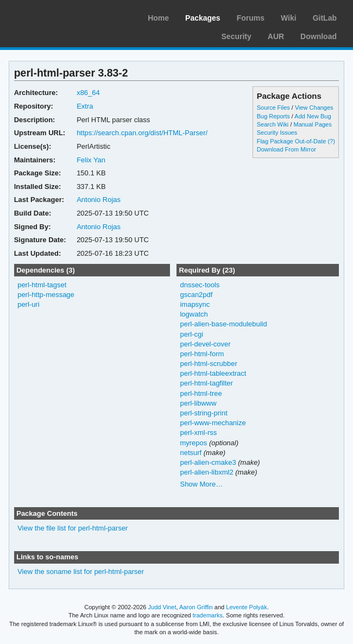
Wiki (289, 18)
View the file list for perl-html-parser (73, 528)
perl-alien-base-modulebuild (223, 324)
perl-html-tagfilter (206, 383)
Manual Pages (312, 124)
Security (237, 36)
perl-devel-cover (205, 344)
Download (319, 36)
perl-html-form (202, 354)
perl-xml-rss (198, 433)
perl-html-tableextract (213, 373)
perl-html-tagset (42, 285)
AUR (276, 36)
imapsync (195, 304)
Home (158, 18)
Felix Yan (91, 160)
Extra (85, 106)
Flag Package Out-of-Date (292, 141)
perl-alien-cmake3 (208, 462)
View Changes (314, 108)
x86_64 (88, 93)
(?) (331, 141)
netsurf (191, 453)
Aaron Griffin (196, 607)
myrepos (193, 443)
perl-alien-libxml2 (206, 472)
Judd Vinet (162, 607)
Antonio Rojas (99, 200)
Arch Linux (60, 16)
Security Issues (277, 132)
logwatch (194, 314)
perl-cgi (191, 334)
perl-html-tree (201, 393)
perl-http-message (46, 295)
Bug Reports (273, 116)
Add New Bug (313, 116)
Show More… (201, 484)
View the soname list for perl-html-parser (81, 572)
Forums (251, 18)
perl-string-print (203, 413)
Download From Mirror (286, 149)
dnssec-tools (200, 285)
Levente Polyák (246, 607)
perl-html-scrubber (208, 364)
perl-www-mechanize (213, 423)
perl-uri (28, 304)
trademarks (208, 615)
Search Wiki (273, 124)
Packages (203, 18)
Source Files (273, 108)
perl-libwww (198, 403)
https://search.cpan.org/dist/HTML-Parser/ (142, 133)
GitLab (325, 18)
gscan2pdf (196, 295)
